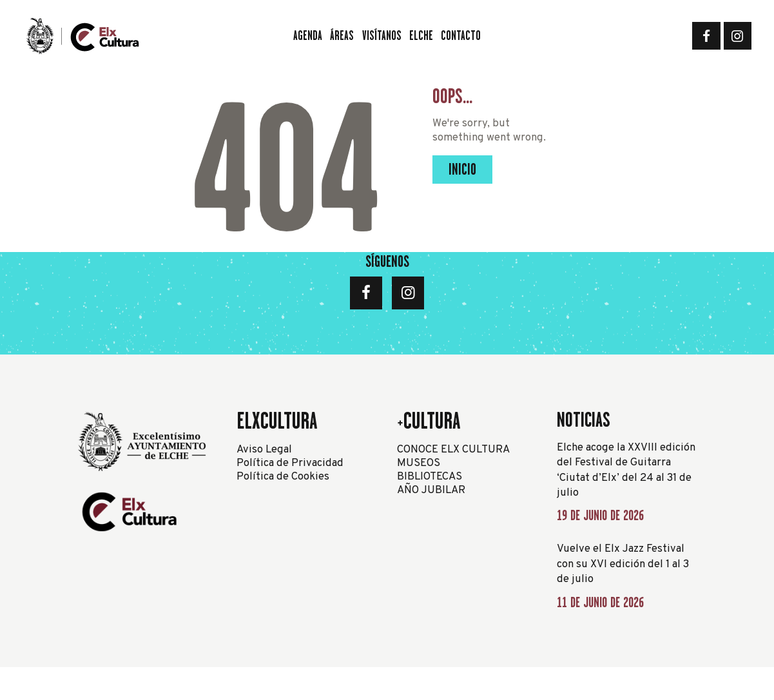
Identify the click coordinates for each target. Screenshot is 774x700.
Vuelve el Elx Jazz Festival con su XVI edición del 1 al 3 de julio (623, 564)
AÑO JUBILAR (431, 490)
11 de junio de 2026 (600, 602)
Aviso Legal (264, 450)
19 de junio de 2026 (600, 515)
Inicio (462, 169)
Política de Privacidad (290, 463)
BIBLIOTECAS (430, 477)
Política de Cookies (283, 477)
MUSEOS (419, 463)
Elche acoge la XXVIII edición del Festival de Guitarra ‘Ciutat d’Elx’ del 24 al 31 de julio (626, 471)
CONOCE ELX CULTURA (453, 450)
